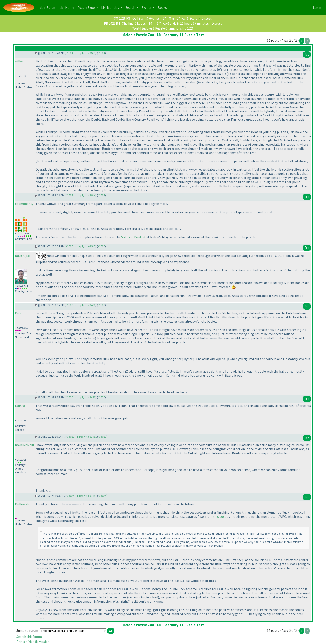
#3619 (101, 305)
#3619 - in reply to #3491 (81, 305)
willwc (19, 61)
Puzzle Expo (86, 7)
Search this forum (29, 637)
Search (131, 7)
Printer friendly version (33, 642)
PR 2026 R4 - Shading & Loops (125, 23)
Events (147, 7)
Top (307, 54)
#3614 (101, 53)
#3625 (103, 496)
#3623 (103, 437)
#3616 (101, 246)
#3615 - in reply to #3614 (81, 195)
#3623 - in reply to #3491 (82, 437)
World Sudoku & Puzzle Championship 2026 (163, 28)
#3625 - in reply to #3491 (82, 496)
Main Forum (49, 7)
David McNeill (25, 445)
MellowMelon (25, 504)
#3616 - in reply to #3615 (81, 246)
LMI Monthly (111, 7)
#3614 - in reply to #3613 (81, 53)
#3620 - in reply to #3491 (81, 397)
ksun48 (20, 406)
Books (163, 7)
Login (317, 7)
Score (194, 18)
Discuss (207, 18)
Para (18, 313)
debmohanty (24, 204)
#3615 (101, 195)
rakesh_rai (22, 256)
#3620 (101, 397)
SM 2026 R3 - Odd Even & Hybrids (137, 18)
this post (220, 516)
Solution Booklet (133, 237)
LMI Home (68, 7)
